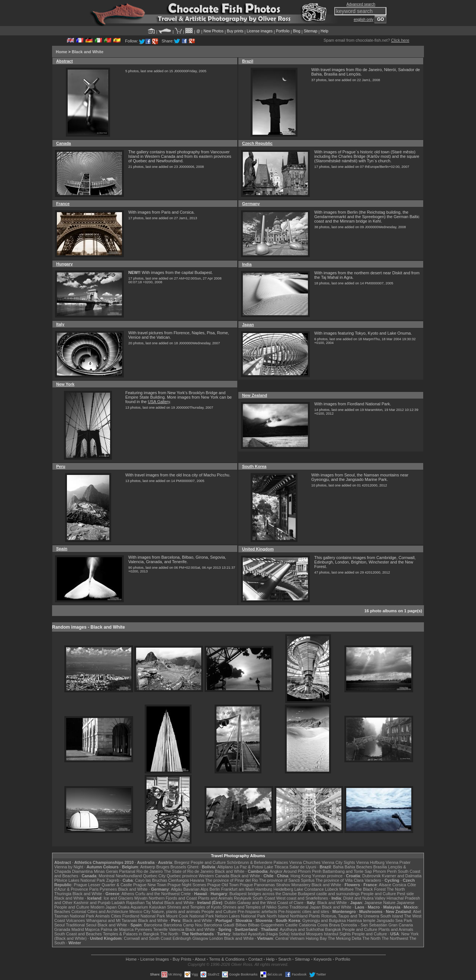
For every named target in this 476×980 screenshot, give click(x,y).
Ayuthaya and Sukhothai (302, 929)
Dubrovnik (372, 876)
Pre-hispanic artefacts (257, 912)
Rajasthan (135, 903)
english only (364, 20)
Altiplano (225, 867)
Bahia (338, 867)
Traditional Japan (305, 907)
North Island (278, 916)
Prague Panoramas (258, 885)
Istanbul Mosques (307, 934)
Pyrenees (108, 889)
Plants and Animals (215, 898)
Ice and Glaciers (118, 898)
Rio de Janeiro (150, 871)
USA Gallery (159, 402)
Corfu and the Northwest (157, 894)
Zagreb (112, 880)
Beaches (62, 912)
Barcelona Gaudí (219, 925)
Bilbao (241, 925)
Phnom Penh (385, 871)
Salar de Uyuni (303, 867)
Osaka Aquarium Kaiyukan (142, 907)
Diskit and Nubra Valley (364, 898)
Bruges (163, 867)
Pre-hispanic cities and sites (303, 912)
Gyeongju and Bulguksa (324, 920)
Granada (62, 929)
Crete (186, 894)
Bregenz (182, 862)
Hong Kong (301, 876)
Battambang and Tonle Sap (347, 871)
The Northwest (395, 938)
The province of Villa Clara (340, 880)
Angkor (276, 871)
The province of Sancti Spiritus (287, 880)
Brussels (178, 867)
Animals (102, 916)
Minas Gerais (106, 871)
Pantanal (127, 871)
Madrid (78, 929)
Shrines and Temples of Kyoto (194, 907)
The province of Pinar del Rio (232, 880)
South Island (392, 916)
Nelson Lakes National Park (240, 916)
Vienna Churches (305, 862)
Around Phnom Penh (302, 871)
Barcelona (153, 925)
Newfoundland (129, 876)
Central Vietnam (290, 938)
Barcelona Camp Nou (183, 925)
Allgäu (176, 889)
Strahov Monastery (293, 885)
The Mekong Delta (345, 938)
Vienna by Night (69, 867)
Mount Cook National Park (190, 916)
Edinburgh (182, 938)
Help (324, 31)
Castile (292, 925)
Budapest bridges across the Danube (263, 894)
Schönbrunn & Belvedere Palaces (258, 862)
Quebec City (155, 876)
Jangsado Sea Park (394, 920)
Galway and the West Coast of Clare (270, 903)
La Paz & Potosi (249, 867)
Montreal (107, 876)
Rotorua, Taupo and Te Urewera (350, 916)
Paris (94, 889)
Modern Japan (103, 907)
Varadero (373, 880)
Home (62, 52)
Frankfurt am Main (238, 889)
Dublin (230, 903)
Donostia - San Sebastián (364, 925)
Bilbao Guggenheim (266, 925)
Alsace (385, 885)
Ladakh (118, 903)
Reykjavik (243, 898)
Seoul (59, 925)
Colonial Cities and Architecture (100, 912)
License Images (155, 959)
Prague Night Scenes (187, 885)
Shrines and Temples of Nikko (249, 907)
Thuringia (63, 894)
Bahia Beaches (358, 867)
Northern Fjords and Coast (173, 898)
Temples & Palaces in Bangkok (131, 934)
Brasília (380, 867)
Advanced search (361, 4)
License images (260, 31)
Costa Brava (329, 925)
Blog (297, 31)
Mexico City (140, 912)
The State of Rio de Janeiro (189, 871)
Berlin (215, 889)
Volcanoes (76, 920)
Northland (299, 916)
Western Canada (214, 876)
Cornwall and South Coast (148, 938)
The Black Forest (370, 889)
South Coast (264, 898)
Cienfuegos (178, 880)
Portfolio (283, 31)
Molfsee (347, 889)
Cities (116, 916)
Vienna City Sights (338, 862)
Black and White (88, 52)
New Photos (213, 31)
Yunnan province (327, 876)
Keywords (322, 959)
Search (285, 959)
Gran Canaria (401, 925)
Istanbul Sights (337, 934)
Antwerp (148, 867)
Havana (197, 880)
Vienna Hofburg (370, 862)
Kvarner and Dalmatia (402, 876)
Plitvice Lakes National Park (80, 880)
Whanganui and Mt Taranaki (112, 920)
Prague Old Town (223, 885)
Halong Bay (316, 938)
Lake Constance (309, 889)
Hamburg (264, 889)
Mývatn (141, 898)
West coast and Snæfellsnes (302, 898)
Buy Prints (182, 959)
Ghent (193, 867)
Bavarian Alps (196, 889)
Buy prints (235, 31)
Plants (314, 916)
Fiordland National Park (144, 916)
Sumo (283, 907)
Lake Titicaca (276, 867)
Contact (255, 959)
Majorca (92, 929)
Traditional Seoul (81, 925)
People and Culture (208, 862)
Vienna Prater (398, 862)
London (216, 938)
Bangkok (333, 929)
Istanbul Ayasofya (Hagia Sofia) (261, 934)
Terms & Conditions (227, 959)
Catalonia (307, 925)
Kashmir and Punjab (92, 903)
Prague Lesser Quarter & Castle (103, 885)
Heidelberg (283, 889)
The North (396, 889)
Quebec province (182, 876)
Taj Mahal (155, 903)
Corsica (399, 885)
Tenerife (160, 929)
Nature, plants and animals (176, 912)
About (200, 959)
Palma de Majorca (117, 929)
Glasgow (200, 938)
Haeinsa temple (361, 920)
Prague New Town (150, 885)
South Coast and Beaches (78, 934)
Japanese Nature (380, 903)
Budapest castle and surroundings (329, 894)
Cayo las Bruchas (151, 880)
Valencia (176, 929)
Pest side (406, 894)
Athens (128, 894)
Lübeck (332, 889)
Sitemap (311, 31)
